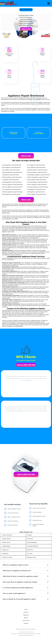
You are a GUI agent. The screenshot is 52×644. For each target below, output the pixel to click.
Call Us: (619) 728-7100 (26, 10)
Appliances (26, 615)
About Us (26, 612)
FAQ (17, 629)
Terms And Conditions (31, 629)
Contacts (26, 623)
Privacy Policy (22, 629)
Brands (26, 618)
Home (26, 609)
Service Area (26, 620)
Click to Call (26, 29)
